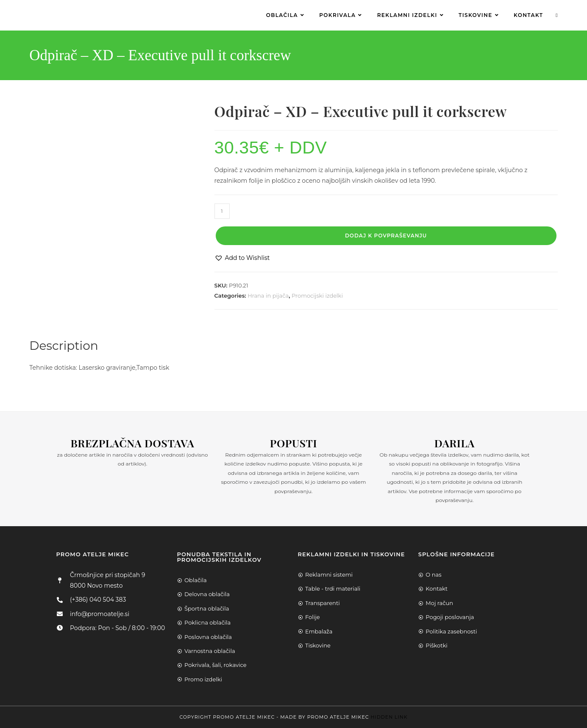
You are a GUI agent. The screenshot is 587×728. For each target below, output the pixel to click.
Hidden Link (389, 717)
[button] (242, 258)
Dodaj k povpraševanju (386, 236)
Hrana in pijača (268, 296)
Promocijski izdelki (317, 296)
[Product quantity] (222, 211)
